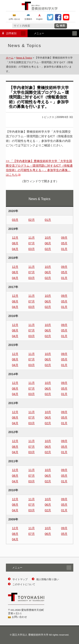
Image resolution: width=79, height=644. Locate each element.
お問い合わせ (14, 19)
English (40, 19)
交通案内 (28, 19)
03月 (15, 220)
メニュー (52, 33)
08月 (15, 243)
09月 (64, 238)
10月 (48, 238)
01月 (48, 220)
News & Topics (24, 58)
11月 (32, 238)
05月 (64, 243)
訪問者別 (13, 33)
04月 (15, 249)
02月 (32, 220)
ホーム (10, 58)
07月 (32, 243)
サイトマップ (20, 579)
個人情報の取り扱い (48, 579)
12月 (15, 238)
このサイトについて (24, 584)
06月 (48, 243)
